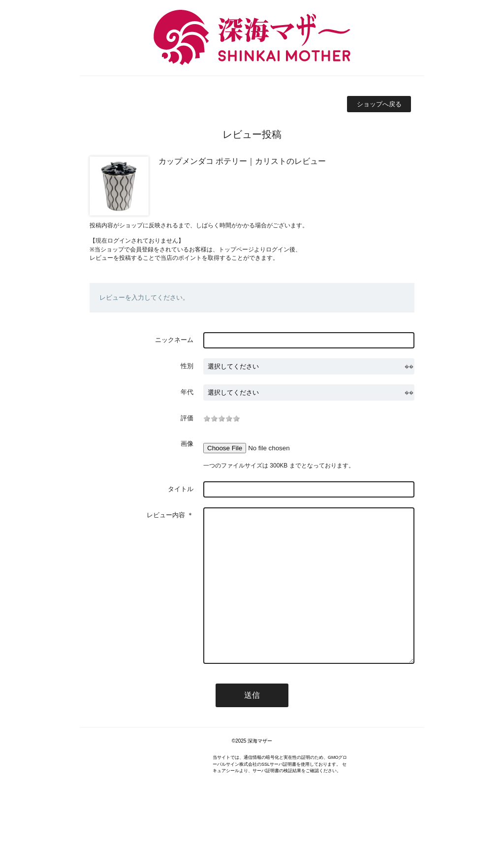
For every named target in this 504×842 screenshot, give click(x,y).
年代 (187, 392)
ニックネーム (174, 340)
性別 (187, 366)
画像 (187, 444)
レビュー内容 (166, 515)
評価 (187, 418)
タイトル (181, 489)
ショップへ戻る (379, 104)
